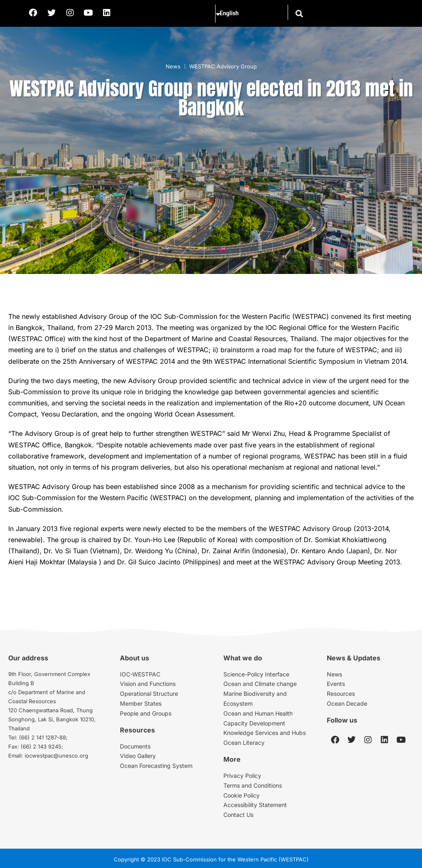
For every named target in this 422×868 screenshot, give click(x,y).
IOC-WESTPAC (140, 674)
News (173, 66)
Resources (341, 694)
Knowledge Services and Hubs (265, 733)
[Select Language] (250, 14)
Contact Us (238, 815)
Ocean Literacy (244, 743)
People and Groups (146, 713)
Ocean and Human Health (258, 713)
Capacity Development (254, 723)
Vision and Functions (148, 684)
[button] (299, 13)
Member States (141, 703)
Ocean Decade (347, 703)
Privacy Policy (242, 776)
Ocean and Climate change (260, 684)
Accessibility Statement (255, 805)
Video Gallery (138, 756)
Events (336, 684)
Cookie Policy (241, 795)
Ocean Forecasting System (156, 766)
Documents (135, 746)
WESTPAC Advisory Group (223, 66)
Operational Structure (149, 694)
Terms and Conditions (253, 785)
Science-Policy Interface (256, 674)
